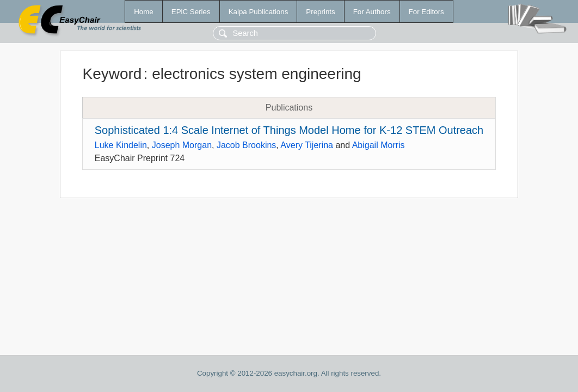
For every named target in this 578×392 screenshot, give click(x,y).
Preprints (320, 12)
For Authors (372, 12)
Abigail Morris (379, 145)
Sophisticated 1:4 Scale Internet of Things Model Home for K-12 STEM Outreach (289, 130)
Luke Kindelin (121, 145)
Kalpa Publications (259, 12)
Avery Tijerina (307, 145)
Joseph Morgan (182, 145)
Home (144, 12)
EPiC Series (191, 12)
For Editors (426, 12)
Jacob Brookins (246, 145)
